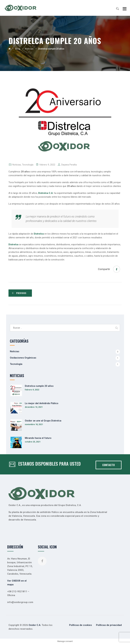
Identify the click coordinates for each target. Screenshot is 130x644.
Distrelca (14, 244)
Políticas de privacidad (109, 625)
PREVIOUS (19, 293)
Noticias (17, 165)
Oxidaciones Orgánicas (23, 358)
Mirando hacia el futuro (38, 438)
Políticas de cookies (80, 625)
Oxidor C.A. (35, 625)
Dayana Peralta (69, 165)
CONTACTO (109, 465)
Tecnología (28, 165)
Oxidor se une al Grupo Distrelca (43, 421)
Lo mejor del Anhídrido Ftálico (42, 403)
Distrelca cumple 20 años (39, 386)
